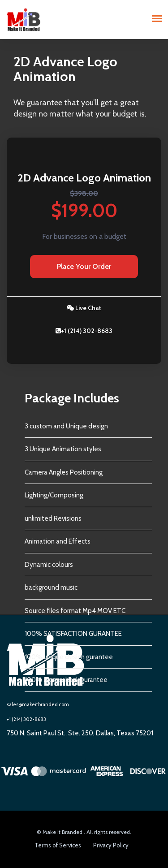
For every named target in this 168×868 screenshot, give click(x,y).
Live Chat (84, 308)
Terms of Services (58, 845)
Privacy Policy (111, 845)
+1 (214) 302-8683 (84, 331)
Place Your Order (84, 266)
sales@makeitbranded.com (38, 704)
